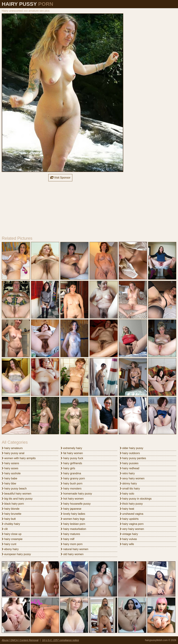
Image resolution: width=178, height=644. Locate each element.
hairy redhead (130, 468)
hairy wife (127, 544)
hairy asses (10, 468)
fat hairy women (72, 453)
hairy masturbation (73, 529)
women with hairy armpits (19, 458)
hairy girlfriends (71, 463)
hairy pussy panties (133, 458)
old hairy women (72, 554)
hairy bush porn (72, 483)
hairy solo (127, 494)
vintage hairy (129, 534)
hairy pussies (129, 463)
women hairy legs (73, 519)
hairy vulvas (128, 539)
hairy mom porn (72, 544)
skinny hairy (128, 483)
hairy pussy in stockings (136, 499)
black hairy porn (13, 504)
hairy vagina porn (132, 524)
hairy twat (127, 509)
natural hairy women (74, 549)
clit (5, 529)
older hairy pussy (132, 448)
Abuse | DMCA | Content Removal (20, 640)
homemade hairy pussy (76, 494)
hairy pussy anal (13, 453)
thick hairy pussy (131, 504)
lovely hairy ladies (73, 514)
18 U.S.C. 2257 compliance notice (60, 640)
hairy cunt (9, 544)
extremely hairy (71, 448)
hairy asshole (11, 473)
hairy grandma (71, 473)
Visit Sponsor (60, 178)
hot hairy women (72, 499)
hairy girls (68, 468)
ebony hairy (10, 549)
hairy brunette (11, 514)
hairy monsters (71, 489)
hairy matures (70, 534)
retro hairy (127, 473)
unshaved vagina (132, 514)
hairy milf (67, 539)
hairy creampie (12, 539)
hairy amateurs (12, 448)
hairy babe (9, 478)
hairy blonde (11, 509)
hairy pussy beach (14, 489)
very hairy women (132, 529)
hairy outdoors (130, 453)
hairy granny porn (73, 478)
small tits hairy (130, 489)
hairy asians (10, 463)
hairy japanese (71, 509)
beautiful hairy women (17, 494)
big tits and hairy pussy (17, 499)
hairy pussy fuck (72, 458)
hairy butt (9, 519)
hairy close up (12, 534)
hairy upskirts (129, 519)
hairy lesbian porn (73, 524)
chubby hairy (11, 524)
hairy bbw (9, 483)
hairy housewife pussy (76, 504)
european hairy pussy (16, 554)
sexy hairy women (132, 478)
